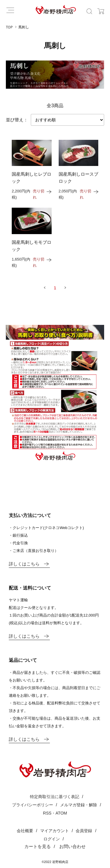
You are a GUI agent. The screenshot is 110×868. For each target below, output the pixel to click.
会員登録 (84, 831)
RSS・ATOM (55, 813)
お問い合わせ (72, 846)
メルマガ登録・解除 (79, 805)
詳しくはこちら (29, 564)
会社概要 (25, 831)
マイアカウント (55, 831)
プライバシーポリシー (33, 805)
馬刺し (24, 27)
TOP (9, 27)
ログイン (52, 839)
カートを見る (38, 846)
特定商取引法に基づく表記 (55, 797)
